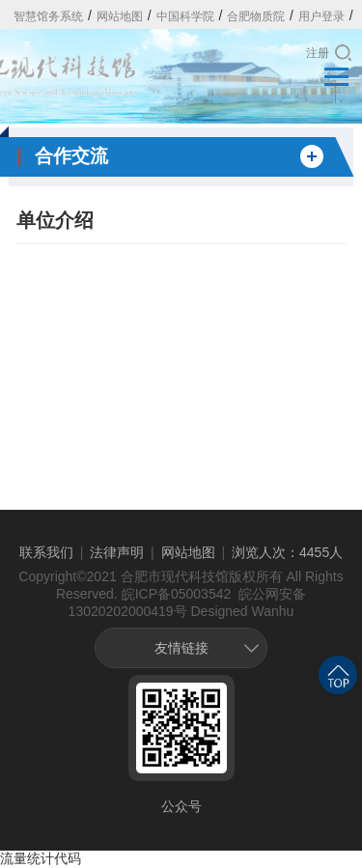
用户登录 (321, 16)
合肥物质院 (256, 16)
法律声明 (117, 552)
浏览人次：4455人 (287, 552)
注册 (318, 53)
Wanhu (273, 611)
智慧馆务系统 (48, 16)
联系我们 (46, 552)
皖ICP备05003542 (177, 594)
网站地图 (120, 16)
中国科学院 (185, 16)
